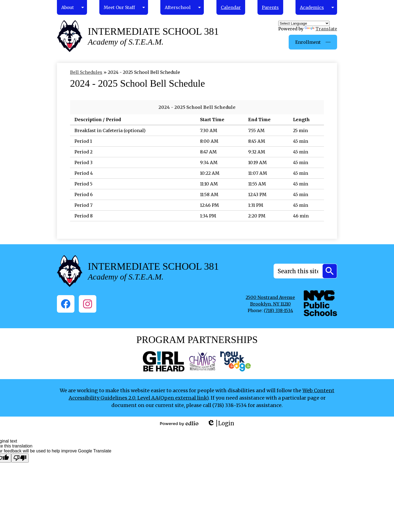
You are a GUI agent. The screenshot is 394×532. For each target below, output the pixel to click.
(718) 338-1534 (278, 310)
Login (221, 423)
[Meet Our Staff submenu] (124, 7)
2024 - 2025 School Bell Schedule (197, 107)
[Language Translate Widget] (304, 23)
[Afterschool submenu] (182, 7)
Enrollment (308, 42)
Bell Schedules (86, 72)
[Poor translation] (20, 458)
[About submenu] (72, 7)
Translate (321, 29)
